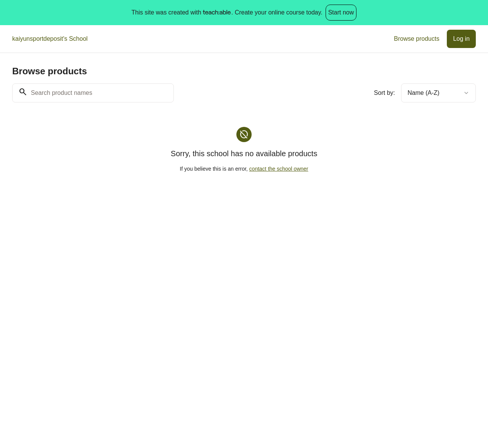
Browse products (417, 39)
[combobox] (438, 93)
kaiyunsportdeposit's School (50, 39)
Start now (341, 12)
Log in (461, 39)
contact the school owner (279, 169)
